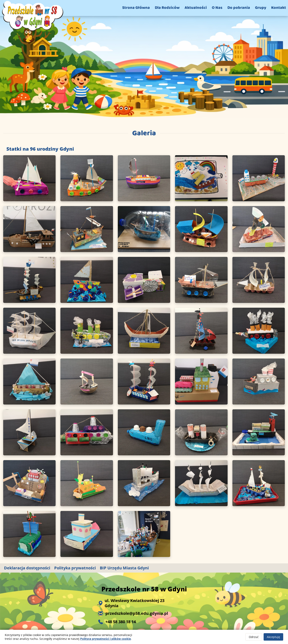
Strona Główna (136, 8)
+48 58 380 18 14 (121, 622)
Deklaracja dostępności (27, 568)
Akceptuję (273, 637)
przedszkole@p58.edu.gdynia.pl (137, 613)
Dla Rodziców (167, 8)
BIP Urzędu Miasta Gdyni (124, 568)
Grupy (261, 8)
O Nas (217, 8)
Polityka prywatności (75, 568)
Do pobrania (239, 8)
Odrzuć (254, 637)
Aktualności (196, 8)
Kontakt (279, 8)
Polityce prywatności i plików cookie (105, 639)
